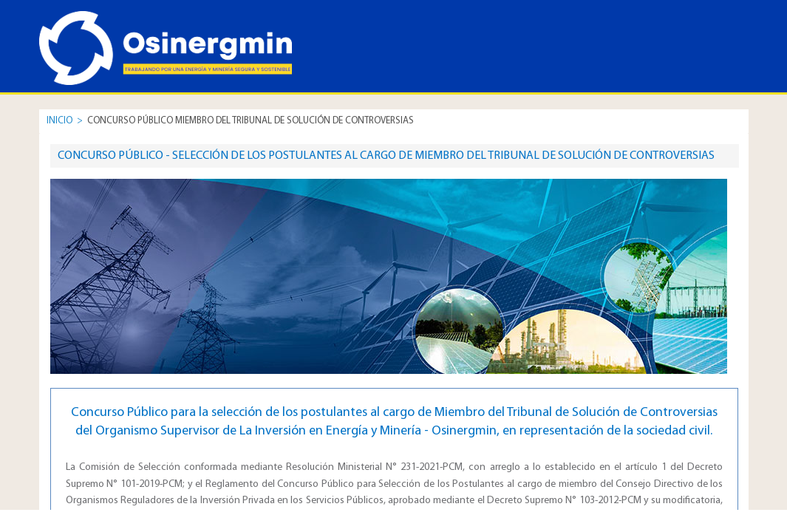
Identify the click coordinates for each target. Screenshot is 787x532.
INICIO (59, 121)
